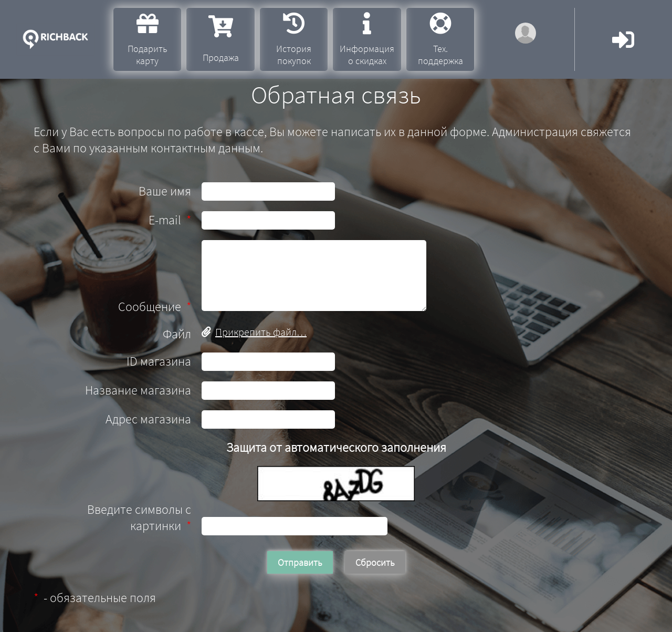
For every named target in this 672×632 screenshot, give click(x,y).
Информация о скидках (367, 39)
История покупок (294, 39)
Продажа (221, 40)
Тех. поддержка (440, 39)
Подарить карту (148, 39)
